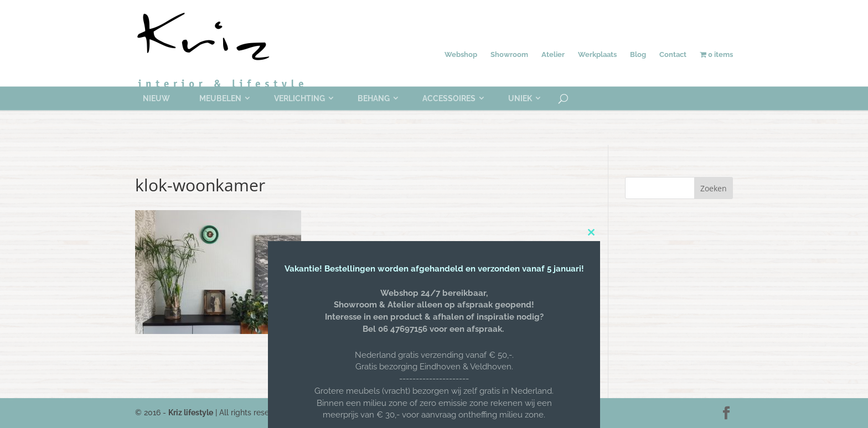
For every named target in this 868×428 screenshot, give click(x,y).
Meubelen (220, 98)
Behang (374, 98)
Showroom (509, 54)
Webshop (461, 54)
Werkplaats (597, 54)
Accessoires (449, 98)
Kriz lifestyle (191, 413)
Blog (638, 54)
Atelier (553, 54)
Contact (673, 54)
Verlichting (299, 98)
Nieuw (156, 98)
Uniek (520, 98)
